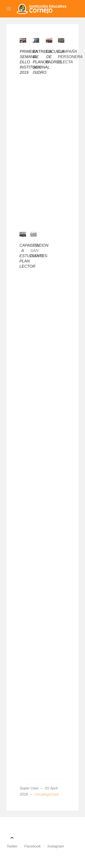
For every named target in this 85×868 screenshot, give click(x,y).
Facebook (33, 846)
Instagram (56, 846)
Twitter (12, 846)
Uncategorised (46, 794)
